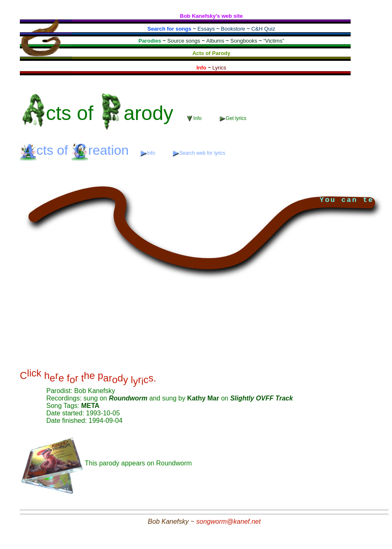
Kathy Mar (204, 398)
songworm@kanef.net (229, 521)
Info (195, 119)
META (90, 406)
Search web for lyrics (199, 153)
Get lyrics (233, 119)
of (100, 113)
